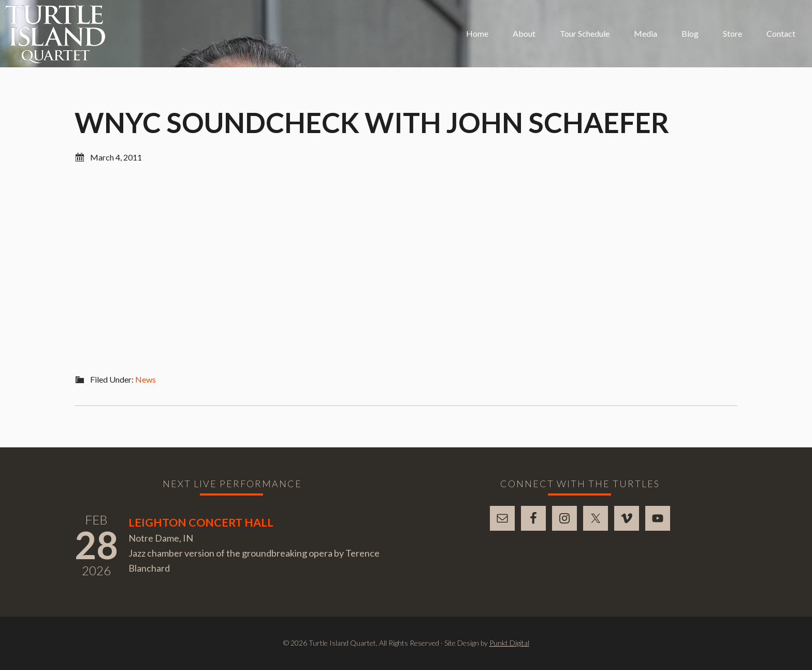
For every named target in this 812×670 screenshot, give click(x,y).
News (146, 379)
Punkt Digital (509, 643)
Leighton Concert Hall (201, 522)
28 (96, 545)
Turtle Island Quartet (55, 34)
